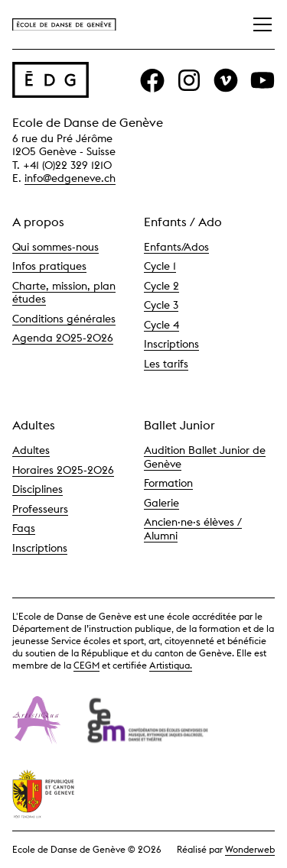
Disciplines (38, 489)
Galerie (161, 503)
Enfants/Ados (176, 247)
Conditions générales (64, 319)
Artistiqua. (171, 665)
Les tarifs (166, 364)
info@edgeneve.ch (70, 178)
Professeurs (40, 509)
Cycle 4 (161, 325)
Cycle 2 (161, 286)
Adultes (31, 450)
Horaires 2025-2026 (63, 470)
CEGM (86, 665)
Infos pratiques (49, 266)
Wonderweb (250, 849)
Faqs (24, 528)
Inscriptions (171, 344)
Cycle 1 (160, 266)
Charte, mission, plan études (64, 293)
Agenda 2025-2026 (63, 338)
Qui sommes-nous (55, 247)
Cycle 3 (161, 305)
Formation (168, 483)
